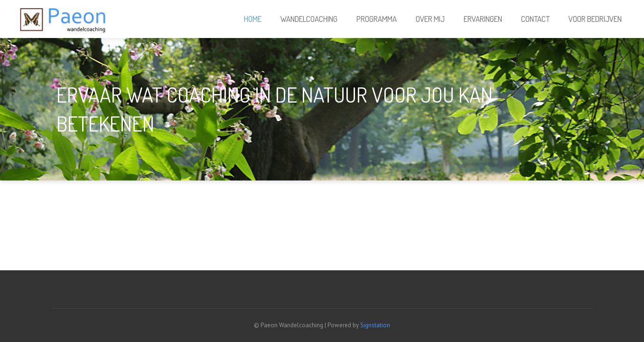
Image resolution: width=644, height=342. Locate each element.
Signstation (375, 325)
